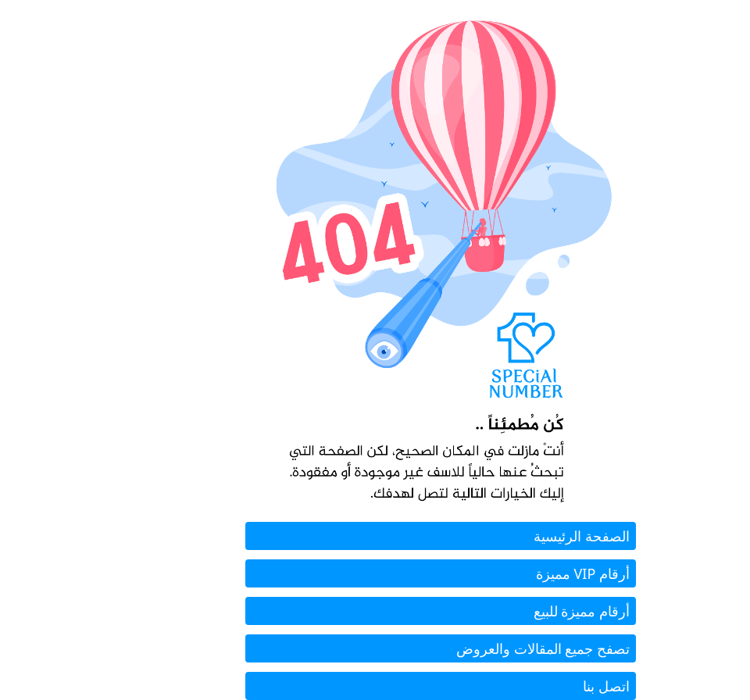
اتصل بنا (541, 686)
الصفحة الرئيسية (516, 536)
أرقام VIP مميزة (517, 573)
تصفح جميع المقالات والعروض (477, 648)
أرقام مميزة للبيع (516, 611)
